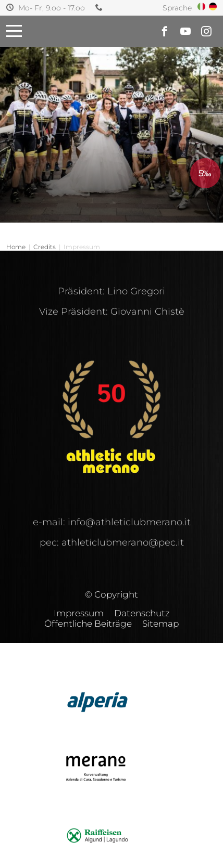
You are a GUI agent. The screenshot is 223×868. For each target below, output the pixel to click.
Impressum (79, 613)
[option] (111, 111)
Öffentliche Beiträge (88, 624)
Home (16, 247)
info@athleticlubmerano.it (129, 522)
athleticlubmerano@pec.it (123, 542)
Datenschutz (142, 613)
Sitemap (160, 624)
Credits (45, 247)
